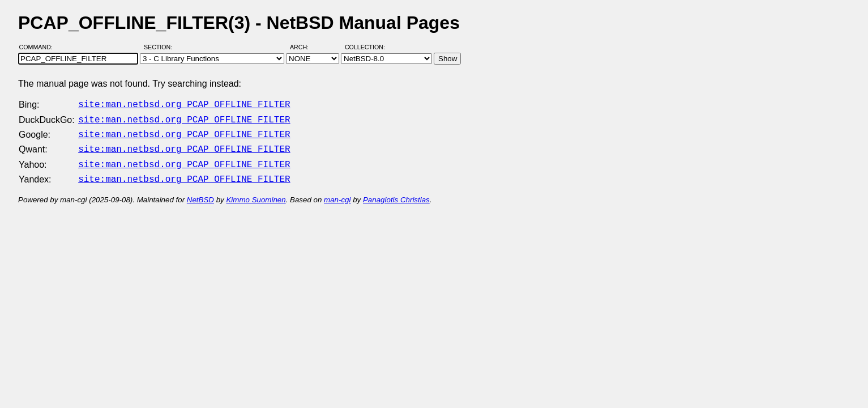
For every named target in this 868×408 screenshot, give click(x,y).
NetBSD (200, 193)
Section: (161, 47)
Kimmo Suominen (256, 193)
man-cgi (337, 193)
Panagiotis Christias (396, 193)
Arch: (304, 47)
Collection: (365, 47)
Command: (39, 47)
